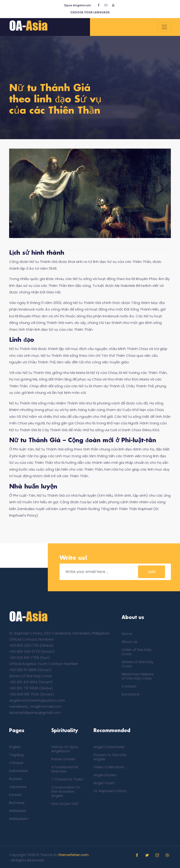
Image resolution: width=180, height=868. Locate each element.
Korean (15, 795)
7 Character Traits (67, 779)
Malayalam (19, 819)
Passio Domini (63, 759)
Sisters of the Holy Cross (30, 676)
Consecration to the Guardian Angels (66, 791)
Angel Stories (105, 775)
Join (152, 572)
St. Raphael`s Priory (110, 791)
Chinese (16, 763)
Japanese (18, 787)
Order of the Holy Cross (137, 652)
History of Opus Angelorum (65, 749)
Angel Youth (104, 783)
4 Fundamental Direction (65, 769)
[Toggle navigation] (164, 27)
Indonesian (19, 771)
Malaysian (18, 811)
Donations (131, 694)
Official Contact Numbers (32, 639)
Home (127, 634)
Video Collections (109, 767)
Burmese (17, 803)
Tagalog (16, 755)
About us (129, 642)
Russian (16, 779)
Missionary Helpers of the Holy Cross (138, 676)
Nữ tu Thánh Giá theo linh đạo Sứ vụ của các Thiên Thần (55, 100)
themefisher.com (73, 855)
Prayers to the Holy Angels (110, 757)
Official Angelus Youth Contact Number (44, 664)
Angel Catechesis (109, 747)
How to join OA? (65, 804)
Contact (129, 686)
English (15, 747)
